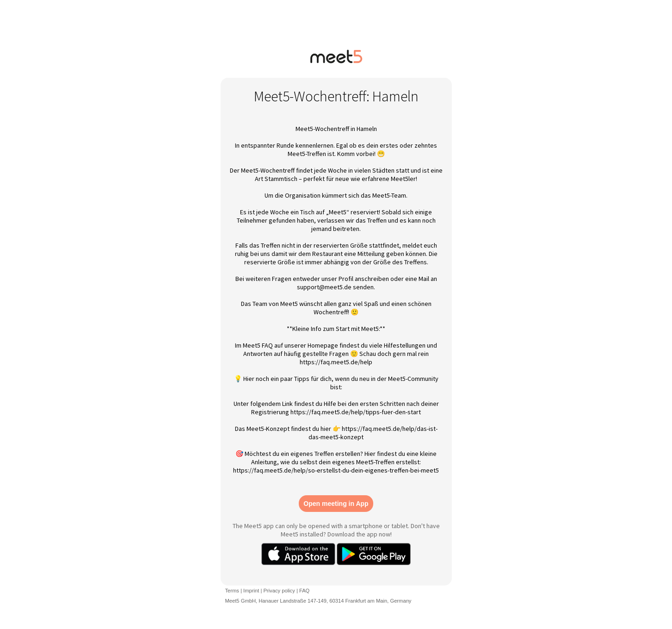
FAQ (304, 591)
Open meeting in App (336, 504)
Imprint (251, 591)
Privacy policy (279, 591)
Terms (232, 591)
